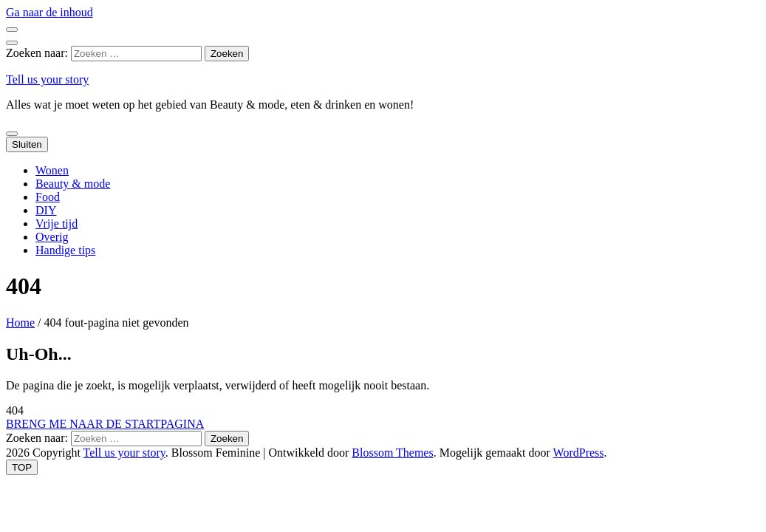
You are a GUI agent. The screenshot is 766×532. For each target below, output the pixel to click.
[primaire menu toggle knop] (12, 134)
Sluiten (27, 144)
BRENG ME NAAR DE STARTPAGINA (105, 424)
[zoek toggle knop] (12, 43)
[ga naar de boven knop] (22, 467)
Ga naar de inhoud (49, 12)
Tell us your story (47, 79)
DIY (46, 210)
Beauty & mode (73, 184)
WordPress (579, 453)
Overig (52, 237)
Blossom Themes (392, 453)
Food (48, 197)
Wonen (52, 170)
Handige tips (65, 250)
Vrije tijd (57, 224)
